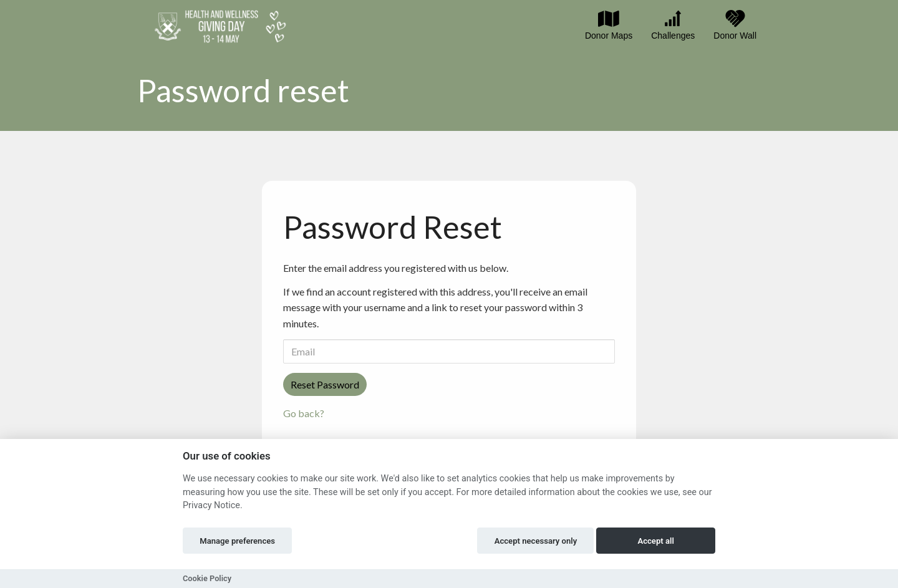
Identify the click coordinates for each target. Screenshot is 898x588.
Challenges (673, 25)
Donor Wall (735, 25)
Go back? (304, 413)
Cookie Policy (207, 578)
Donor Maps (609, 25)
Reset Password (325, 384)
